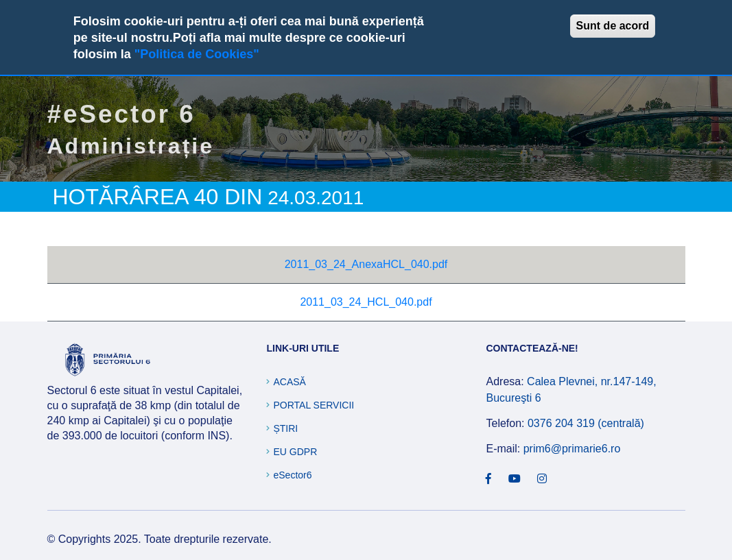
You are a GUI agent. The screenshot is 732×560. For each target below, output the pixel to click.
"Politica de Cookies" (197, 54)
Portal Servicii (314, 405)
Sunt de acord (613, 26)
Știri (285, 428)
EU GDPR (295, 452)
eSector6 (292, 475)
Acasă (289, 382)
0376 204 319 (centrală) (586, 423)
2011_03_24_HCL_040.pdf (366, 302)
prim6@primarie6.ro (572, 449)
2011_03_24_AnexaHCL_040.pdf (366, 264)
